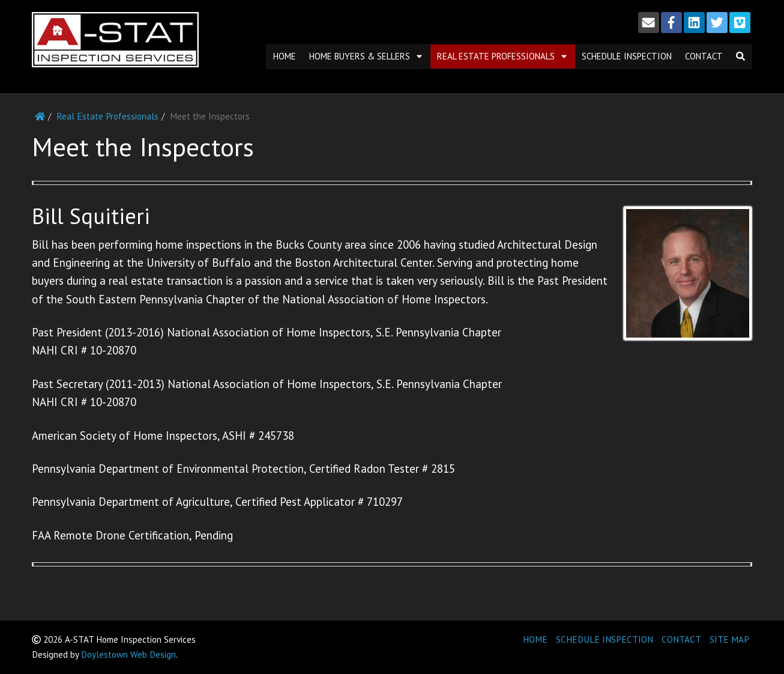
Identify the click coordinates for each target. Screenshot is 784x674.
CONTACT (681, 639)
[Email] (649, 23)
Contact (704, 56)
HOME (535, 639)
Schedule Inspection (627, 56)
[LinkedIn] (694, 23)
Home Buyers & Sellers (366, 56)
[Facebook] (671, 23)
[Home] (40, 116)
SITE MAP (729, 639)
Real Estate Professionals (503, 56)
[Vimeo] (740, 23)
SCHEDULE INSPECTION (605, 639)
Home (285, 56)
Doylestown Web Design (128, 654)
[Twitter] (717, 23)
